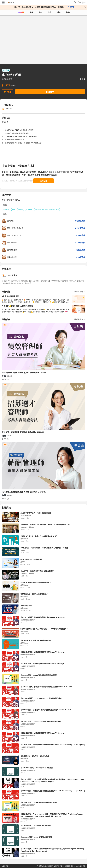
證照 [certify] (50, 12)
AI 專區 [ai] (21, 12)
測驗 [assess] (59, 12)
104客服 (5, 866)
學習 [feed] (31, 12)
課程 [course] (41, 12)
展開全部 (43, 181)
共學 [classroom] (68, 12)
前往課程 (50, 92)
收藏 (9, 92)
